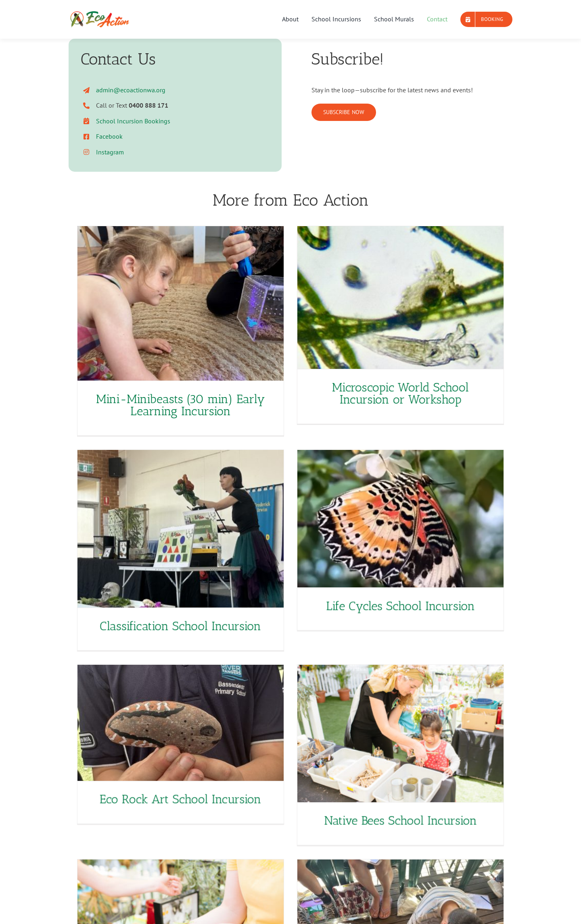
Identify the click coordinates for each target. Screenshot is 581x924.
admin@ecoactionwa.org (131, 90)
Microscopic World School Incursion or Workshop (389, 393)
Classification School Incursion (227, 591)
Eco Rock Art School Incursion (204, 758)
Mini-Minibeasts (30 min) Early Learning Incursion (181, 405)
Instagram (110, 152)
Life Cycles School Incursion (365, 599)
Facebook (109, 136)
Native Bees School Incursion (412, 780)
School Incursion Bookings (133, 121)
